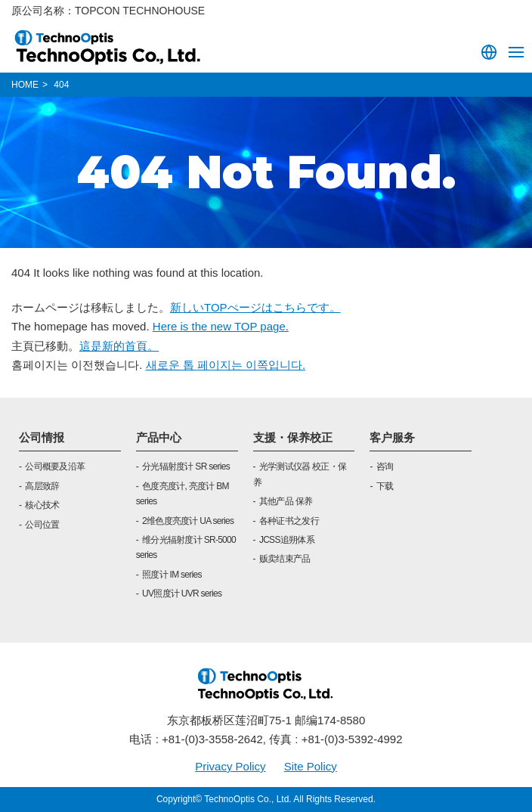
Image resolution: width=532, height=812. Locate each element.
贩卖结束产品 (285, 559)
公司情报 (42, 437)
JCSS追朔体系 (287, 540)
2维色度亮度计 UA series (188, 521)
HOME (25, 85)
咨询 (385, 466)
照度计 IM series (172, 575)
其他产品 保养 (286, 501)
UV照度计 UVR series (182, 594)
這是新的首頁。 (119, 346)
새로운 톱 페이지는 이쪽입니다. (226, 365)
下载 (385, 486)
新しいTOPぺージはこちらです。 (255, 307)
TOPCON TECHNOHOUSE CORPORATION (108, 47)
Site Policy (311, 766)
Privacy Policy (230, 766)
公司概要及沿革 (55, 466)
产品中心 (159, 437)
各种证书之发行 (289, 521)
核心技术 (42, 505)
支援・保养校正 (293, 437)
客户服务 (392, 437)
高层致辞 (42, 486)
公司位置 (42, 525)
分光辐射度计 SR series (186, 466)
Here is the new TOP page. (221, 326)
